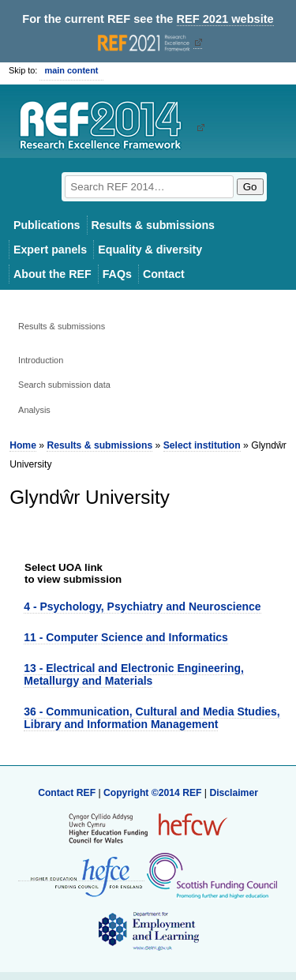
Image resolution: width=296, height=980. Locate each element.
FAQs (117, 274)
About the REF (52, 274)
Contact (164, 274)
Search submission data (64, 385)
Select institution (202, 445)
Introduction (41, 360)
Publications (47, 225)
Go (250, 187)
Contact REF (67, 793)
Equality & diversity (150, 250)
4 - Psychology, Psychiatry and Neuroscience (142, 606)
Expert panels (50, 250)
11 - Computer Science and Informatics (126, 637)
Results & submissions (153, 225)
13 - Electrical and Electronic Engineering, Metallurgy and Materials (134, 674)
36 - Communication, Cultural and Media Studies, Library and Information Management (152, 717)
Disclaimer (234, 793)
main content (71, 70)
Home (23, 445)
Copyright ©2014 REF (154, 793)
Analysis (34, 410)
